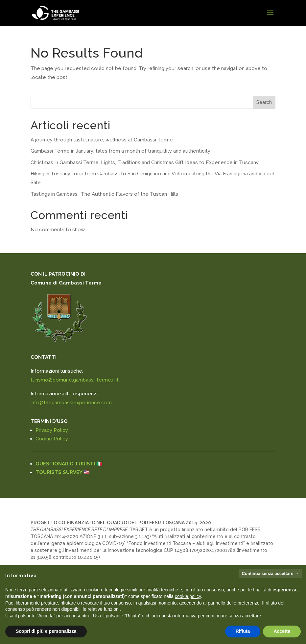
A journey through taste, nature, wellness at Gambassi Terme (102, 140)
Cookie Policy (52, 439)
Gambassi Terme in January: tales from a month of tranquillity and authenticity (120, 151)
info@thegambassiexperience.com (71, 403)
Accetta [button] (282, 631)
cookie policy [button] (188, 596)
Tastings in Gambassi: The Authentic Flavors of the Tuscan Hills (104, 194)
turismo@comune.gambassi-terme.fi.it (75, 380)
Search (264, 102)
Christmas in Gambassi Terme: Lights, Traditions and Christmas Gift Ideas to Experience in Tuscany (145, 162)
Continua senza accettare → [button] (270, 573)
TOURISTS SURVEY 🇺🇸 (63, 472)
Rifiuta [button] (243, 631)
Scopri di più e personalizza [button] (46, 631)
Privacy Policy (52, 430)
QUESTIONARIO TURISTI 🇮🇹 (69, 464)
